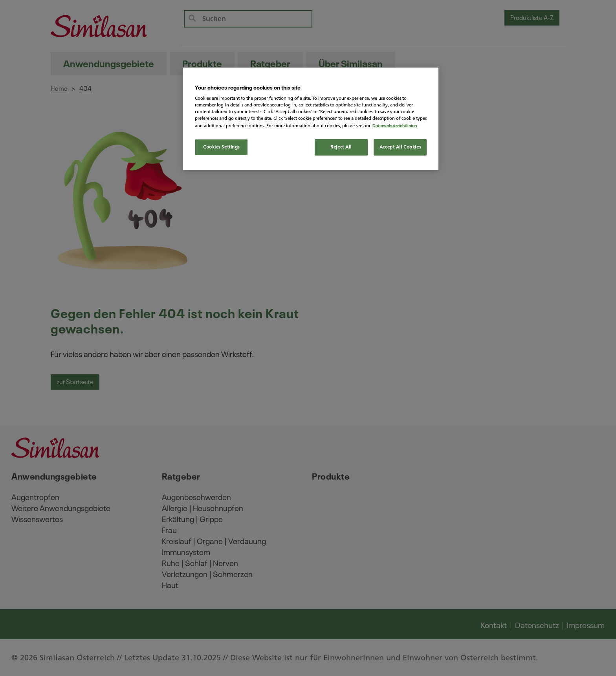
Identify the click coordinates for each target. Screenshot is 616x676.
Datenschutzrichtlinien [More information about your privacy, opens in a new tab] (395, 125)
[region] (311, 119)
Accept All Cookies (400, 147)
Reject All (341, 147)
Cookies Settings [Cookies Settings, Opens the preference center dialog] (221, 147)
